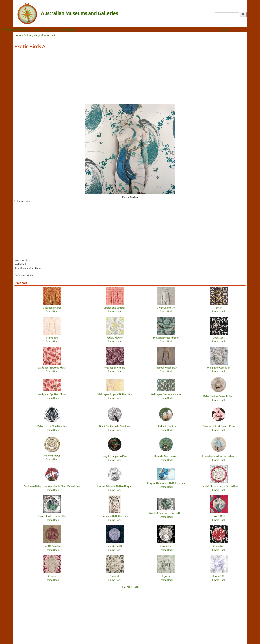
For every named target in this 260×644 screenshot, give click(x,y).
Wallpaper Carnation (219, 367)
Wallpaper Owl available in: (166, 394)
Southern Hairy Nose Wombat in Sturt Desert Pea (52, 486)
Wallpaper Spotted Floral (52, 367)
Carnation (166, 546)
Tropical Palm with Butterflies (166, 513)
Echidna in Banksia (166, 426)
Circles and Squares (115, 307)
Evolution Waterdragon (166, 337)
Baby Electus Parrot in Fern (219, 396)
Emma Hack (49, 35)
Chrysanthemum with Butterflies (166, 483)
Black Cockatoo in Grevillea (115, 426)
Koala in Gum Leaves (166, 456)
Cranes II (115, 576)
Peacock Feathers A (166, 367)
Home (18, 35)
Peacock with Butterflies (52, 516)
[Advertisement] (130, 78)
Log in (237, 29)
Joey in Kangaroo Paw (115, 456)
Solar (219, 307)
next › (130, 586)
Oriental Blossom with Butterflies (219, 486)
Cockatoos (219, 337)
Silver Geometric (166, 307)
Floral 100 (219, 576)
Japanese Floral (52, 307)
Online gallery (80, 29)
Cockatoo (219, 546)
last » (137, 586)
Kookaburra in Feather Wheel (219, 456)
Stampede (52, 337)
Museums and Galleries (29, 29)
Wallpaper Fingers (115, 367)
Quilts (50, 29)
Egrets (166, 576)
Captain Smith (115, 546)
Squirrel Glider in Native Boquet (115, 486)
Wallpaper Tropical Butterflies (115, 394)
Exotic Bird (219, 516)
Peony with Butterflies (115, 516)
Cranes (52, 576)
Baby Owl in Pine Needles (52, 426)
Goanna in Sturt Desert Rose (219, 426)
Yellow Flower (115, 337)
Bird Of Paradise (52, 546)
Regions (63, 29)
